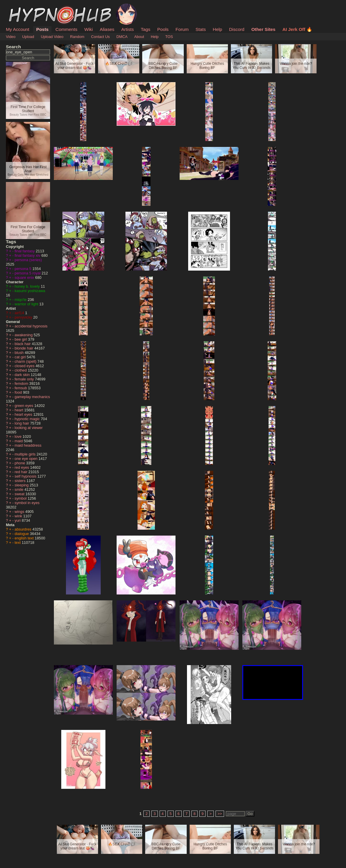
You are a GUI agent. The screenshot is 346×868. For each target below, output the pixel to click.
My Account (18, 29)
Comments (66, 29)
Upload (28, 37)
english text (25, 538)
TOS (169, 37)
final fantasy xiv (28, 255)
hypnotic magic (28, 419)
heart (20, 410)
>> (220, 814)
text (18, 542)
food (19, 392)
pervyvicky (24, 317)
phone (20, 463)
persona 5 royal (28, 273)
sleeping (22, 485)
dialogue (22, 534)
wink (19, 516)
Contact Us (100, 37)
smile (20, 490)
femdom (22, 384)
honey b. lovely (28, 286)
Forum (182, 29)
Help (218, 29)
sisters (21, 481)
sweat (20, 494)
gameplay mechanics (32, 397)
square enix (25, 278)
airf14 (20, 313)
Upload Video (52, 37)
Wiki (88, 29)
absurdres (24, 529)
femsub (21, 388)
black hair (23, 344)
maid (19, 441)
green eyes (25, 406)
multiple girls (26, 454)
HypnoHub (22, 7)
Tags (145, 29)
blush (20, 353)
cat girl (21, 357)
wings (20, 512)
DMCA (122, 37)
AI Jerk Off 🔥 (297, 29)
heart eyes (24, 414)
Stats (201, 29)
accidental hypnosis (31, 326)
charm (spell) (26, 361)
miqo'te (21, 300)
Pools (163, 29)
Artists (128, 29)
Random (77, 37)
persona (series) (28, 260)
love (19, 437)
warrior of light (27, 304)
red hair (22, 472)
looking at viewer (29, 428)
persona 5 (24, 269)
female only (25, 379)
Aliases (107, 29)
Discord (237, 29)
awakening (24, 335)
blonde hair (25, 348)
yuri (18, 520)
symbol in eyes (27, 503)
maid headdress (28, 445)
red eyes (23, 467)
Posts (42, 29)
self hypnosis (26, 476)
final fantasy (25, 251)
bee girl (21, 339)
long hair (23, 423)
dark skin (23, 375)
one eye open (27, 459)
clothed (21, 370)
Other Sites (263, 29)
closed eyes (25, 366)
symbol (21, 498)
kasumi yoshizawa (30, 291)
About (139, 37)
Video (11, 37)
